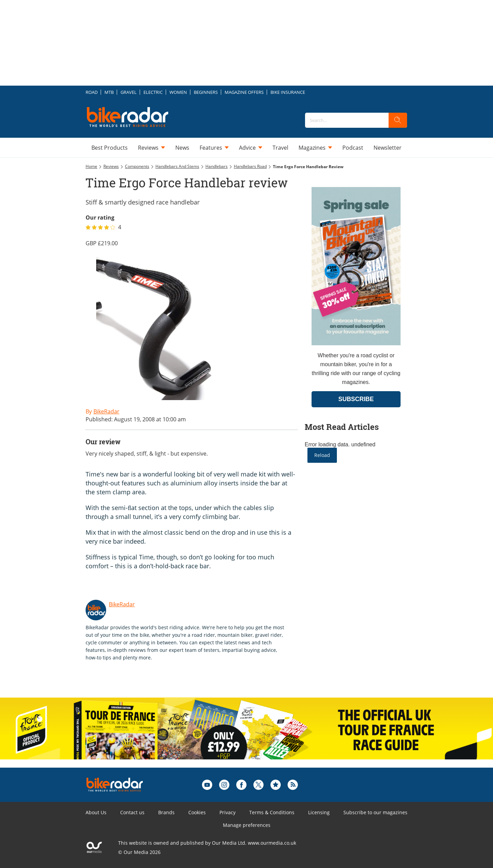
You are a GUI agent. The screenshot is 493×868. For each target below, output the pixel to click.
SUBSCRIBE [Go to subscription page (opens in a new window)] (356, 399)
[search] (398, 120)
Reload (322, 455)
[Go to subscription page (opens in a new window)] (356, 343)
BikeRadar (122, 604)
